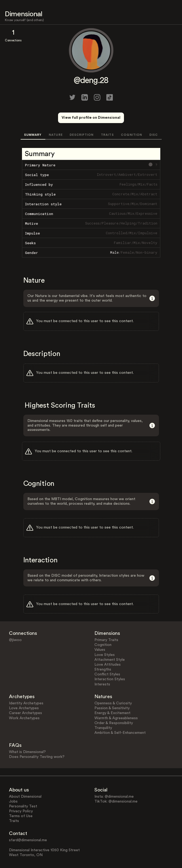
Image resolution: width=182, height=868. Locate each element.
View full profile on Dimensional (91, 118)
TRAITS (107, 135)
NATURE (56, 135)
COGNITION (132, 135)
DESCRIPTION (82, 135)
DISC (154, 135)
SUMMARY (33, 135)
